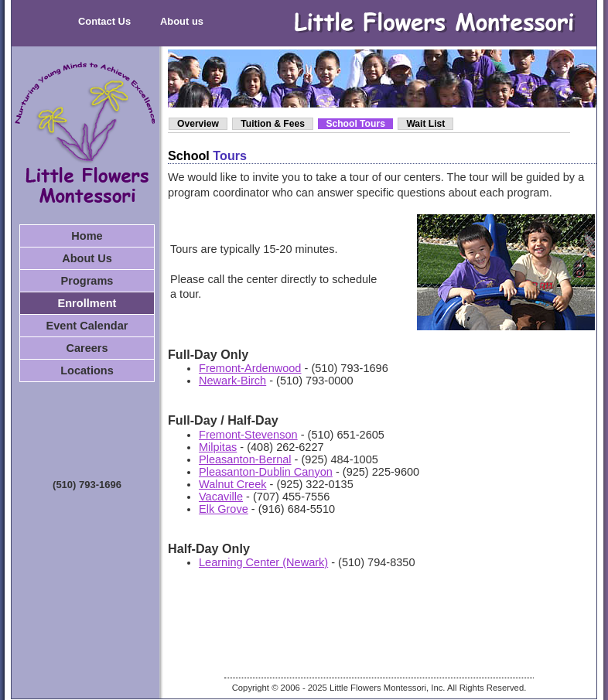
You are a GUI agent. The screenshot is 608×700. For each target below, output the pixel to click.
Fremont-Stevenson (248, 435)
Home (87, 236)
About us (182, 21)
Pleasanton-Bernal (245, 459)
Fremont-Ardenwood (250, 368)
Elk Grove (224, 509)
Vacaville (221, 497)
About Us (87, 258)
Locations (87, 370)
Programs (87, 281)
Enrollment (87, 303)
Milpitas (218, 447)
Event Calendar (87, 326)
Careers (87, 348)
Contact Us (104, 21)
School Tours (355, 124)
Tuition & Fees (273, 124)
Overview (198, 124)
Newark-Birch (232, 381)
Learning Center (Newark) (263, 562)
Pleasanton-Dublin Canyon (266, 472)
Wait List (425, 124)
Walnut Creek (233, 484)
